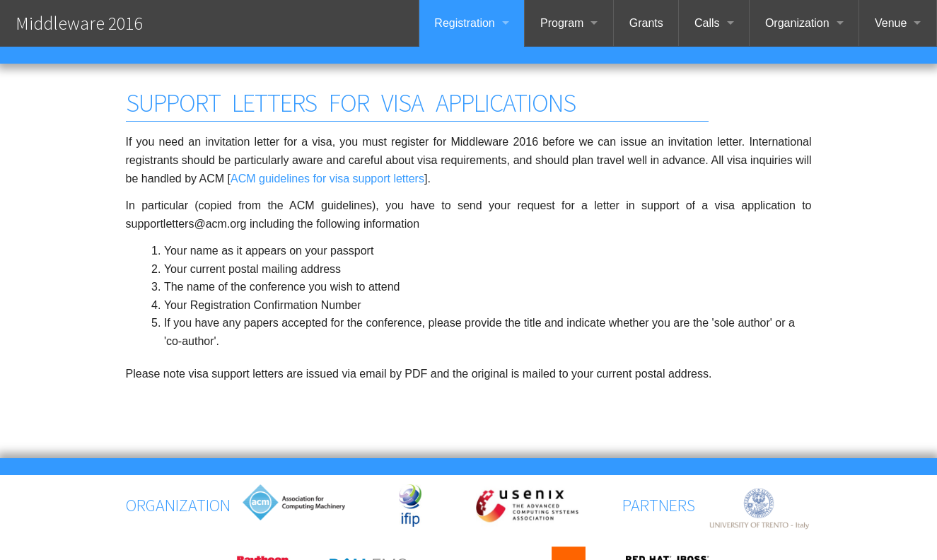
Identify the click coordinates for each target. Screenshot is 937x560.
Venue (891, 23)
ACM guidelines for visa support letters (327, 179)
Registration (464, 23)
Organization (797, 23)
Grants (646, 23)
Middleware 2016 (79, 23)
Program (562, 23)
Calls (707, 23)
